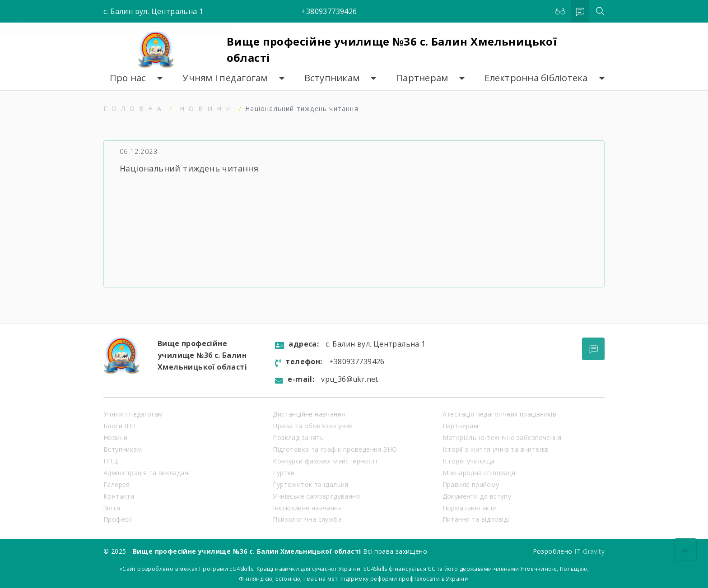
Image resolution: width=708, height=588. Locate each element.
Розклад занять (298, 438)
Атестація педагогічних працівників (500, 414)
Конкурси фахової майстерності (325, 461)
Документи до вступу (477, 496)
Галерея (117, 484)
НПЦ (111, 461)
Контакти (119, 496)
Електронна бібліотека (536, 78)
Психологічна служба (307, 519)
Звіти (112, 508)
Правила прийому (471, 484)
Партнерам (422, 78)
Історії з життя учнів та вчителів (496, 449)
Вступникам (332, 78)
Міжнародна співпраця (479, 473)
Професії (118, 519)
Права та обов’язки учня (313, 426)
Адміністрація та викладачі (147, 473)
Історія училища (469, 461)
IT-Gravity (589, 551)
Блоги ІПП (120, 426)
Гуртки (284, 473)
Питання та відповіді (476, 519)
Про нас (128, 78)
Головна (135, 109)
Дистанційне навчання (309, 414)
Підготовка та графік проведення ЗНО (335, 449)
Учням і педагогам (225, 78)
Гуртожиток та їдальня (310, 484)
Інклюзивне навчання (307, 508)
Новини (207, 109)
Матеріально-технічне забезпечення (502, 438)
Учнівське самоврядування (316, 496)
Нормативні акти (470, 508)
